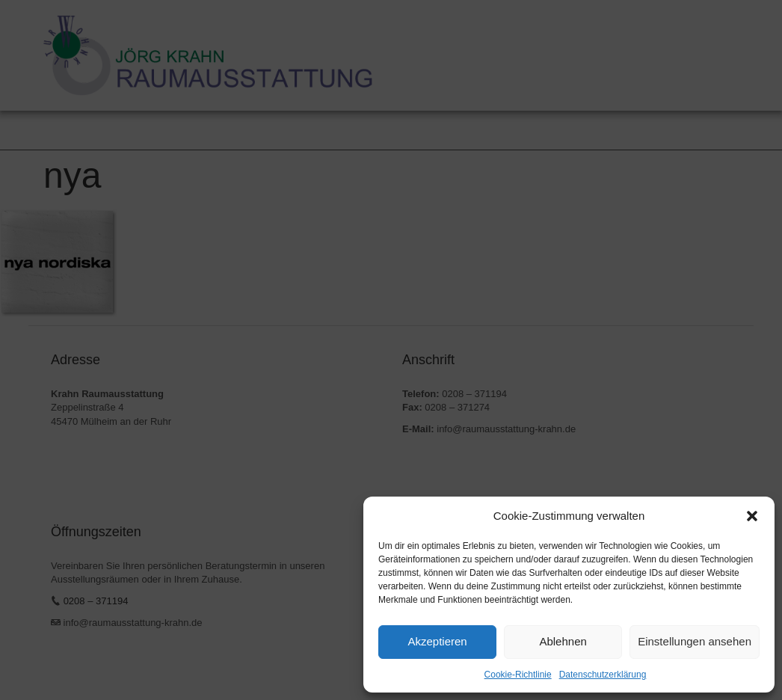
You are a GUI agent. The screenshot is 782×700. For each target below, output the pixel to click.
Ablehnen (563, 641)
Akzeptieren (437, 641)
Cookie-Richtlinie (518, 675)
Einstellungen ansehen (695, 641)
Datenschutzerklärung (603, 675)
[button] (752, 516)
